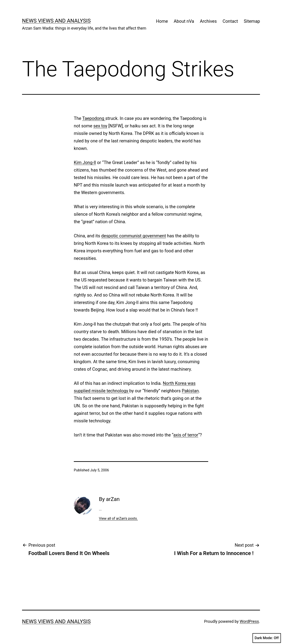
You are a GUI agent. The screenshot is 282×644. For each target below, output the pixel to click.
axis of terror (186, 435)
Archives (208, 21)
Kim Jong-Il (85, 162)
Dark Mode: (267, 638)
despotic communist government (134, 236)
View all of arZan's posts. (118, 518)
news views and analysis (56, 21)
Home (162, 21)
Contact (230, 21)
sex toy (100, 126)
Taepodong (94, 118)
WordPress (249, 621)
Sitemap (252, 21)
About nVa (184, 21)
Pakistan (190, 391)
